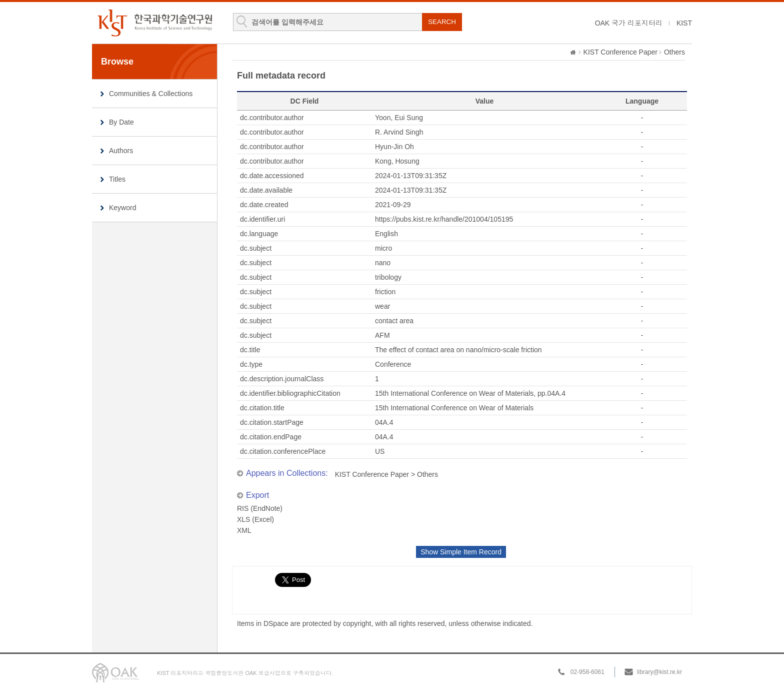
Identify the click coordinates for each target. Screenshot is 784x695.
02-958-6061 (587, 672)
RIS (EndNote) (260, 508)
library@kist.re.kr (659, 672)
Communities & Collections (151, 94)
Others (674, 52)
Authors (121, 151)
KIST (684, 23)
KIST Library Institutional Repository (154, 23)
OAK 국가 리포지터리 (629, 23)
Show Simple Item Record (461, 552)
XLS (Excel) (255, 519)
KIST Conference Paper (620, 52)
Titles (117, 179)
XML (244, 530)
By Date (121, 122)
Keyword (122, 208)
